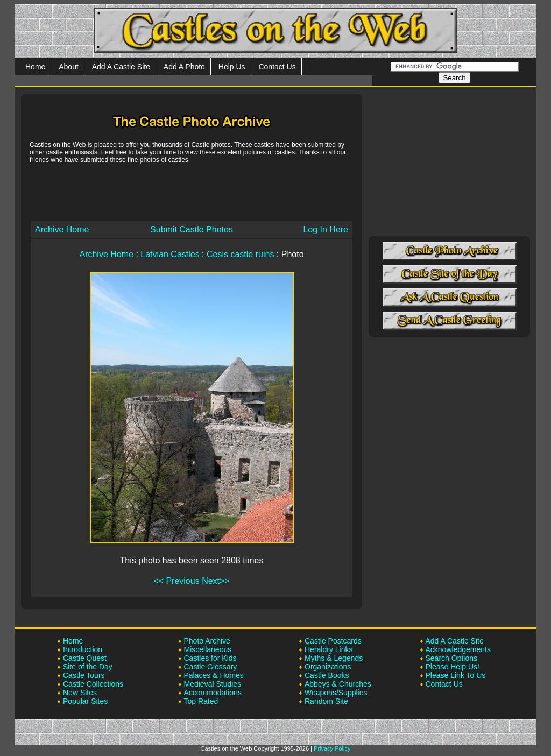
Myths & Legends (334, 658)
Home (35, 67)
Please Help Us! (453, 667)
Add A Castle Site (121, 67)
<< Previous (176, 581)
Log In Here (326, 229)
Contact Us (277, 67)
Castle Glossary (211, 667)
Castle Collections (93, 684)
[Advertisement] (192, 192)
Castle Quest (85, 658)
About (69, 67)
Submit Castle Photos (192, 229)
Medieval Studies (213, 684)
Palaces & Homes (214, 675)
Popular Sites (85, 701)
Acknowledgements (458, 649)
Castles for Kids (210, 658)
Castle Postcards (333, 641)
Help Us (232, 67)
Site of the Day (88, 667)
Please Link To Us (456, 675)
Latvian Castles (170, 254)
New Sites (80, 693)
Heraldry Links (329, 649)
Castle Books (327, 675)
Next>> (216, 581)
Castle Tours (84, 675)
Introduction (83, 649)
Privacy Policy (332, 748)
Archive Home (62, 229)
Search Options (452, 658)
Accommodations (213, 693)
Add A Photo (184, 67)
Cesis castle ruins (240, 254)
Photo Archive (207, 641)
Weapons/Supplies (336, 693)
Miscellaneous (208, 649)
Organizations (328, 667)
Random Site (326, 701)
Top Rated (201, 701)
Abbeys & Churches (338, 684)
